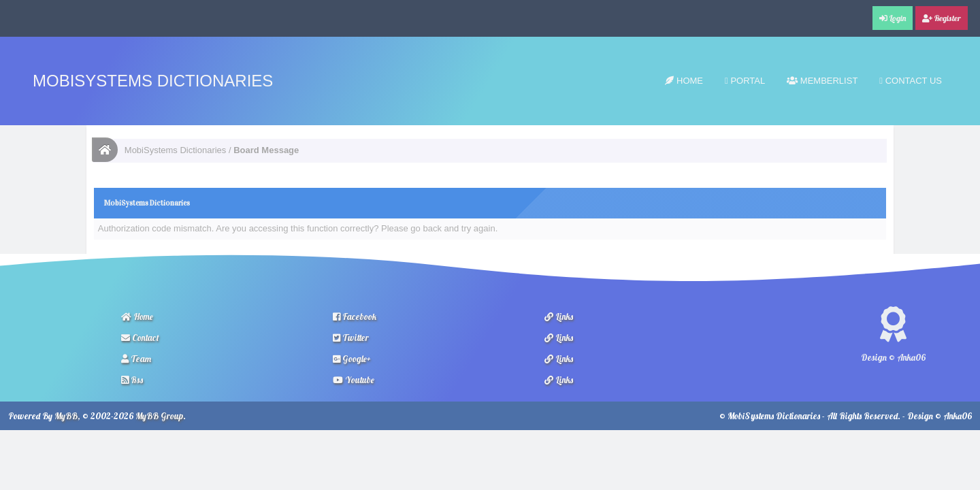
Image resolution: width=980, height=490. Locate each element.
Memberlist (822, 81)
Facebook (355, 316)
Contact (140, 338)
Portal (745, 81)
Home (684, 81)
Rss (132, 380)
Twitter (351, 338)
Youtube (354, 380)
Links (559, 316)
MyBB (66, 416)
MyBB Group (159, 416)
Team (136, 359)
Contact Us (911, 81)
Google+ (352, 359)
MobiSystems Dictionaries (153, 81)
